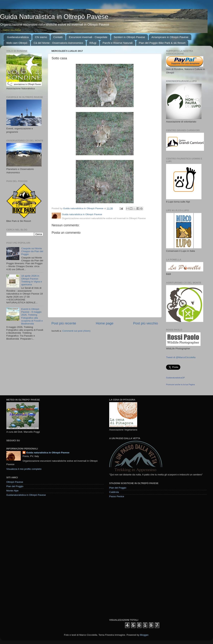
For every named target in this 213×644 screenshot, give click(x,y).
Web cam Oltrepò (17, 43)
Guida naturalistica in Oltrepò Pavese (48, 453)
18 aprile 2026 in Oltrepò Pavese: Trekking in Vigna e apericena (31, 280)
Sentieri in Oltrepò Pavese (129, 37)
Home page (105, 323)
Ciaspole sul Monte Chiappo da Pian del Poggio (32, 251)
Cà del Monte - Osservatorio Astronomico (58, 43)
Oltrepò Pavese (15, 482)
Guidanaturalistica (18, 37)
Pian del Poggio (15, 486)
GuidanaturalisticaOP (175, 378)
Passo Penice (117, 496)
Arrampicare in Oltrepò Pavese (170, 37)
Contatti (58, 37)
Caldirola (114, 492)
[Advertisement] (122, 558)
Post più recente (64, 323)
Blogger (144, 635)
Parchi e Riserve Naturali (118, 43)
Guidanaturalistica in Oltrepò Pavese (26, 495)
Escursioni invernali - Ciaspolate (88, 37)
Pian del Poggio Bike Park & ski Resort (162, 43)
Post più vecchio (145, 323)
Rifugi (93, 43)
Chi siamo (41, 37)
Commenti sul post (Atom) (76, 331)
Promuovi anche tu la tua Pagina (180, 384)
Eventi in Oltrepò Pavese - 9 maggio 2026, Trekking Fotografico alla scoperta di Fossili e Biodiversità (32, 316)
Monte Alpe (12, 491)
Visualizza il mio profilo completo (24, 469)
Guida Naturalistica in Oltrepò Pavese (54, 17)
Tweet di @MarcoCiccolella (181, 357)
